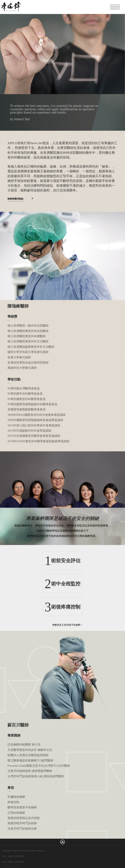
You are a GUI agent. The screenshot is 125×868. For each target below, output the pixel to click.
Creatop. (17, 866)
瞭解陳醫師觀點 (15, 199)
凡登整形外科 (24, 7)
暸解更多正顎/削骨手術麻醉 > (67, 625)
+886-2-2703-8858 (16, 856)
